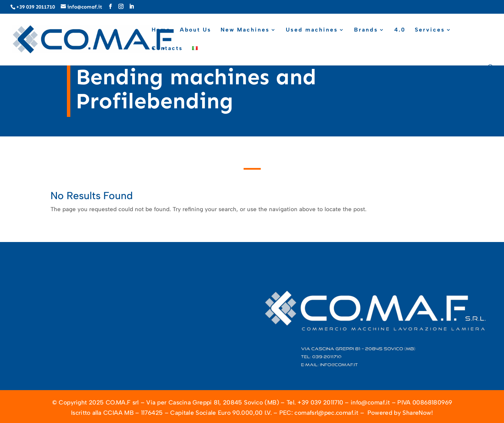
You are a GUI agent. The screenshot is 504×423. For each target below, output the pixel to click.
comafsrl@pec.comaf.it (326, 413)
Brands (366, 30)
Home (161, 30)
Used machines (312, 30)
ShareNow (417, 413)
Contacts (167, 49)
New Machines (245, 30)
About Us (196, 30)
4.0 (400, 30)
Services (430, 30)
